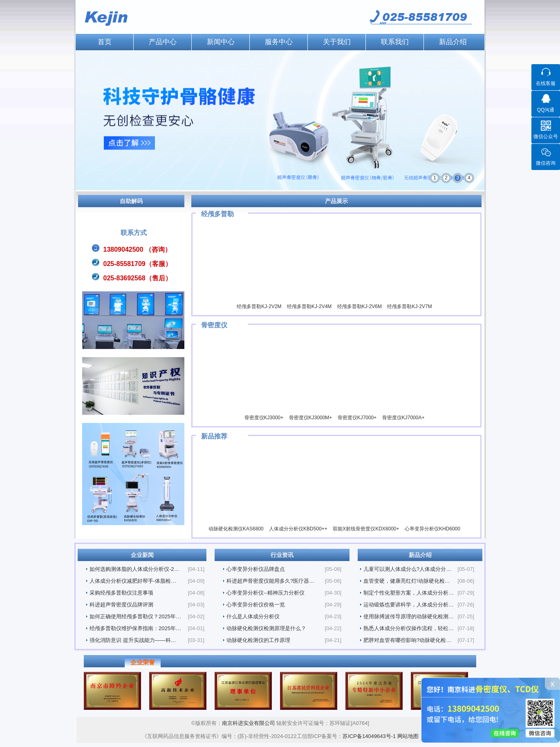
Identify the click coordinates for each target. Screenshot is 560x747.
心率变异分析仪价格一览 (256, 605)
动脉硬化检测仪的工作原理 (258, 640)
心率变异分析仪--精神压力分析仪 (265, 593)
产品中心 (163, 42)
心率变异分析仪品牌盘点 (256, 569)
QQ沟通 (546, 110)
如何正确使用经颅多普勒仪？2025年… (135, 616)
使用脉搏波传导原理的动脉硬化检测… (409, 616)
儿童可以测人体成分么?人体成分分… (407, 569)
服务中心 (279, 42)
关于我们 (337, 42)
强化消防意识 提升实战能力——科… (133, 640)
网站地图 (408, 736)
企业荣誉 (143, 662)
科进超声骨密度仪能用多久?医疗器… (270, 581)
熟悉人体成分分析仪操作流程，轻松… (409, 628)
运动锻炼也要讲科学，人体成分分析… (409, 605)
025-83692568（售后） (138, 278)
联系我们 (395, 42)
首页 (105, 42)
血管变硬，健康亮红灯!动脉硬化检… (407, 581)
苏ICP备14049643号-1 (369, 736)
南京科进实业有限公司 (249, 723)
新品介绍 (453, 42)
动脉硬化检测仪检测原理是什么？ (266, 628)
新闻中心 (221, 42)
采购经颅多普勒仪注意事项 (121, 593)
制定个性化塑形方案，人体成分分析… (409, 593)
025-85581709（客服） (138, 264)
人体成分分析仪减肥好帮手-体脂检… (133, 581)
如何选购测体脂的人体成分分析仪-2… (134, 569)
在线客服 (546, 83)
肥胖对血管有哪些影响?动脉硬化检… (407, 640)
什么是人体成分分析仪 (253, 616)
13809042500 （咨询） (137, 249)
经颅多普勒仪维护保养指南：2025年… (135, 628)
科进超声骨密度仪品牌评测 (121, 605)
